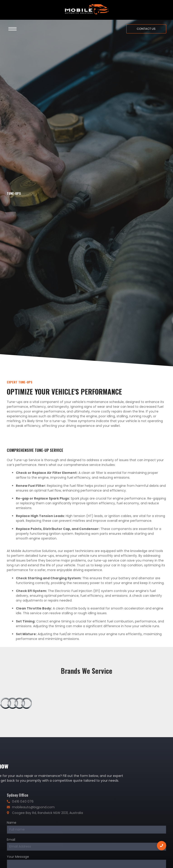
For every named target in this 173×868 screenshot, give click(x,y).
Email (11, 840)
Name (12, 823)
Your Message (18, 857)
